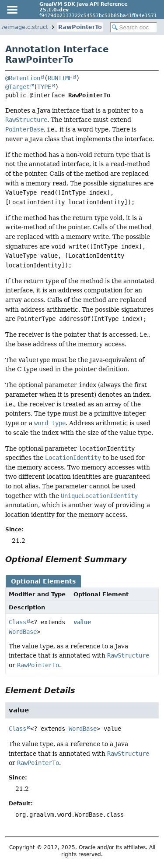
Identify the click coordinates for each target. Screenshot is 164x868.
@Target (17, 87)
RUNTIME (60, 78)
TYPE (44, 87)
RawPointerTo (80, 27)
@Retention (23, 78)
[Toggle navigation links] (12, 10)
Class (17, 622)
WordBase (23, 632)
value (82, 622)
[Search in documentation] (134, 27)
